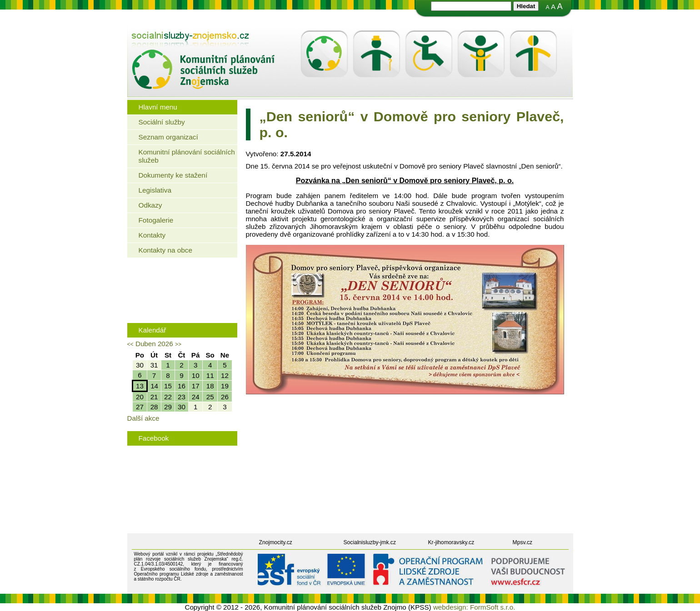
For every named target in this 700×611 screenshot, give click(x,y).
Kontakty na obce (165, 250)
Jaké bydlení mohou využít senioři (184, 278)
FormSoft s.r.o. (493, 607)
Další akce (143, 418)
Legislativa (155, 190)
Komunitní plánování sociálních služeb (187, 156)
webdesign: (451, 607)
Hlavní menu (158, 107)
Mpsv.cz (523, 542)
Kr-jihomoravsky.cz (451, 542)
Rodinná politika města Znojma (180, 306)
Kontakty (152, 235)
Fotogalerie (156, 220)
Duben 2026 (154, 344)
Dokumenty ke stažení (173, 175)
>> (178, 344)
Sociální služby (162, 122)
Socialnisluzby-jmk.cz (370, 542)
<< (130, 344)
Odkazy (150, 205)
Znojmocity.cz (276, 542)
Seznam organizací (168, 137)
